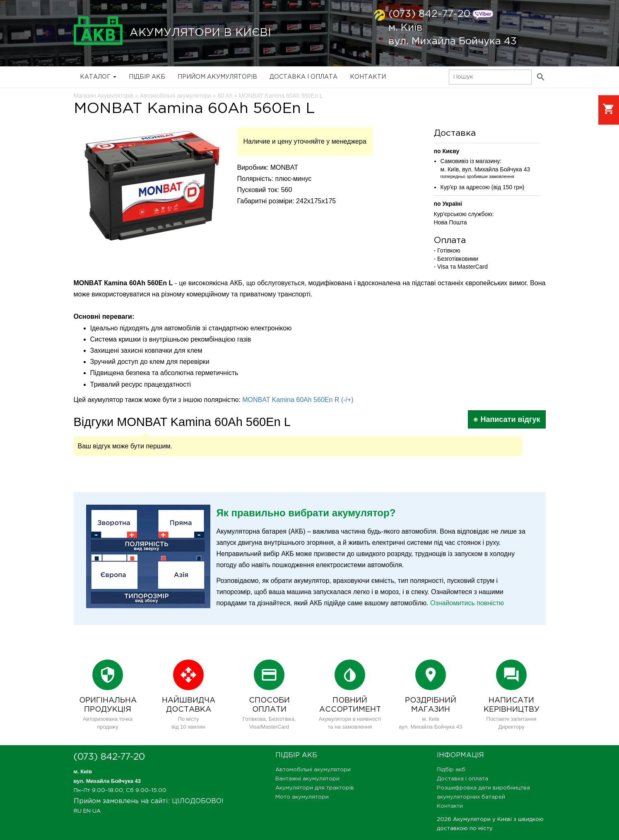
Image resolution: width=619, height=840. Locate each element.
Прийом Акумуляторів (217, 77)
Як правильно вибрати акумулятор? (306, 513)
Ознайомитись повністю (467, 603)
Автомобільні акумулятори (313, 770)
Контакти (368, 77)
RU (78, 811)
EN (87, 811)
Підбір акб (147, 77)
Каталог (98, 77)
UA (96, 811)
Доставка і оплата (303, 77)
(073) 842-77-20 (429, 14)
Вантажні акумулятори (307, 779)
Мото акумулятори (302, 797)
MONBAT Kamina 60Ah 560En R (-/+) (298, 400)
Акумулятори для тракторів (315, 788)
